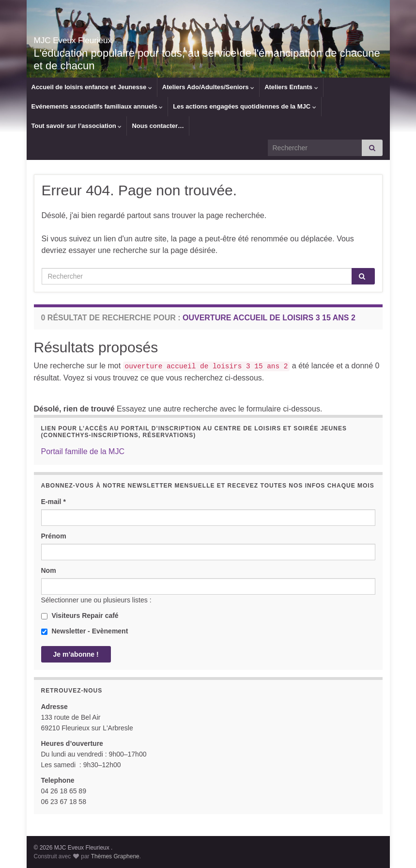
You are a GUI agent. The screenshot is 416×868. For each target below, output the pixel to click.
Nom (49, 570)
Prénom (54, 536)
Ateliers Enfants (291, 87)
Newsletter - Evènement (85, 631)
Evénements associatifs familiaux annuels (97, 106)
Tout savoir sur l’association (77, 126)
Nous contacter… (158, 126)
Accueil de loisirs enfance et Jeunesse (92, 87)
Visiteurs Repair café (80, 615)
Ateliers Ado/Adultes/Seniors (208, 87)
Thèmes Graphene (115, 856)
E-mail (54, 502)
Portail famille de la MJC (83, 451)
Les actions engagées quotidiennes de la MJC (245, 106)
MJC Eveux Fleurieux (103, 38)
